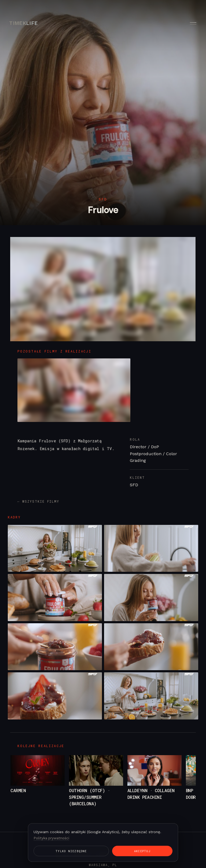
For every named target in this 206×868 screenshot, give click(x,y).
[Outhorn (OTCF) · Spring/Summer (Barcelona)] (96, 785)
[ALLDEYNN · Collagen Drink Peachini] (154, 785)
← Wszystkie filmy (38, 501)
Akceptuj (100, 851)
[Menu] (193, 23)
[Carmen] (38, 785)
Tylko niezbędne (57, 851)
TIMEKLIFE (24, 23)
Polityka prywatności (52, 837)
